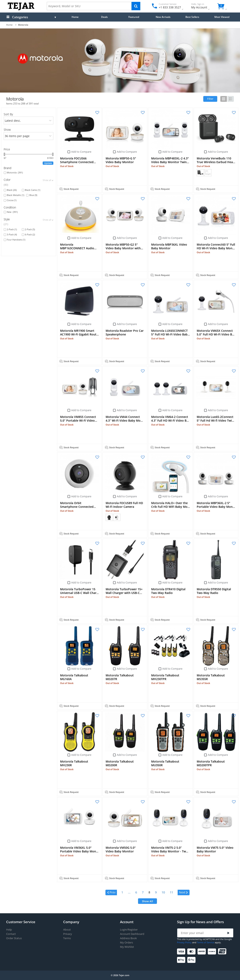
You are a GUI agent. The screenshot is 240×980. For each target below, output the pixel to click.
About (67, 930)
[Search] (136, 6)
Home (75, 17)
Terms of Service (206, 942)
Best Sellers (192, 17)
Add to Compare (81, 152)
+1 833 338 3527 (170, 7)
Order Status (14, 938)
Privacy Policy (184, 942)
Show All (147, 901)
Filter (210, 99)
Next (182, 892)
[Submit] (229, 933)
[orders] (29, 120)
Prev (113, 892)
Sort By (8, 114)
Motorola (15, 173)
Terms (67, 938)
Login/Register (129, 930)
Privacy (68, 934)
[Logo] (21, 9)
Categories (20, 17)
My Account (203, 6)
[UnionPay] (223, 952)
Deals (104, 17)
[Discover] (213, 952)
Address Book (128, 938)
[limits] (29, 136)
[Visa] (182, 952)
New (12, 212)
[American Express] (202, 952)
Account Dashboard (132, 934)
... (129, 892)
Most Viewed (222, 17)
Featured (134, 17)
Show (7, 130)
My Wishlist (127, 947)
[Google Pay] (192, 960)
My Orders (126, 943)
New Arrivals (163, 17)
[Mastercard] (192, 952)
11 (171, 892)
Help (9, 930)
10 (163, 892)
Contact (11, 934)
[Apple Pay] (182, 960)
